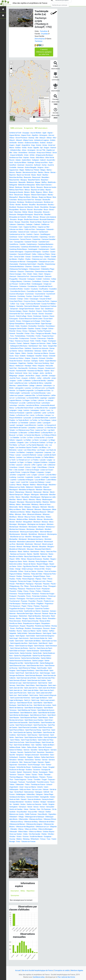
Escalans (32, 326)
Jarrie (36, 376)
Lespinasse (39, 455)
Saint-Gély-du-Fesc (22, 678)
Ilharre (51, 373)
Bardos (41, 172)
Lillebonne (52, 467)
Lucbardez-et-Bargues (32, 482)
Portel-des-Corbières (24, 601)
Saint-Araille (39, 643)
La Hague (26, 403)
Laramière (37, 415)
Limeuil (21, 470)
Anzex (30, 148)
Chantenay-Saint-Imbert (28, 264)
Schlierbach (14, 762)
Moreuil (12, 552)
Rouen (35, 631)
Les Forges (41, 452)
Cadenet (37, 224)
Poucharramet (41, 604)
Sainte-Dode (22, 658)
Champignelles (32, 262)
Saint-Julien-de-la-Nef (36, 698)
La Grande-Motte (33, 400)
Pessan (48, 586)
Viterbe (12, 841)
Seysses (41, 767)
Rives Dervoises (43, 623)
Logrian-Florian (15, 475)
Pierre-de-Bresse (26, 591)
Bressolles (38, 212)
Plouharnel (37, 594)
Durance (12, 319)
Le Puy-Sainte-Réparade (35, 447)
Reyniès (12, 623)
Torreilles (37, 784)
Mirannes (28, 519)
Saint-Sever (19, 742)
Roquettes (49, 628)
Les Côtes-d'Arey (30, 452)
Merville (28, 512)
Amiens (22, 143)
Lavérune (40, 430)
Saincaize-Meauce (16, 638)
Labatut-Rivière (22, 388)
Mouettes (36, 552)
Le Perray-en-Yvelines (38, 445)
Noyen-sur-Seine (49, 569)
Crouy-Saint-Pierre (30, 301)
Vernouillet (50, 812)
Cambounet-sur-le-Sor (17, 234)
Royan (30, 633)
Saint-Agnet (28, 638)
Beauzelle (22, 182)
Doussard (14, 316)
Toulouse (21, 787)
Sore (43, 770)
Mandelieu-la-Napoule (34, 492)
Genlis (30, 353)
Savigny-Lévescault (32, 760)
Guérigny (20, 363)
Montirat (36, 542)
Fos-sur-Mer (27, 338)
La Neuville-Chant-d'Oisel (24, 410)
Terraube (47, 780)
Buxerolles (25, 222)
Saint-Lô (21, 705)
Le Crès (23, 440)
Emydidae (45, 34)
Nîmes (12, 564)
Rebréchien (45, 618)
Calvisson (34, 232)
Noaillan (34, 564)
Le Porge (50, 445)
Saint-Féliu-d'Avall (31, 675)
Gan (21, 348)
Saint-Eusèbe (33, 673)
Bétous (28, 190)
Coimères (47, 279)
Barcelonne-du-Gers (30, 172)
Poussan (50, 604)
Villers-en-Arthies (38, 834)
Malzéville (47, 490)
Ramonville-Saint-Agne (42, 616)
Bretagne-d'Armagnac (25, 215)
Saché (18, 636)
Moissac (34, 522)
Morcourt (31, 549)
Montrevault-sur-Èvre (44, 547)
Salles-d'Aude (32, 752)
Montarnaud (51, 529)
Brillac (30, 217)
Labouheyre (48, 388)
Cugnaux (21, 304)
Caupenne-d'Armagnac (33, 252)
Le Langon (44, 443)
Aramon (53, 148)
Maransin (38, 495)
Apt (42, 148)
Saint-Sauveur (33, 740)
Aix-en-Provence (21, 138)
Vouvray (22, 844)
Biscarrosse (19, 195)
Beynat (49, 190)
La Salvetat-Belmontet (40, 420)
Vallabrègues (21, 799)
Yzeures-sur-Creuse (38, 846)
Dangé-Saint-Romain (43, 309)
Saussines (41, 757)
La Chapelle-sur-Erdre (43, 393)
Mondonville (29, 524)
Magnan (32, 487)
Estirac (19, 331)
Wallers (29, 844)
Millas (34, 517)
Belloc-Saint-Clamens (44, 185)
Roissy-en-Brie (27, 626)
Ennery (28, 321)
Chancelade (14, 264)
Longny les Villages (29, 475)
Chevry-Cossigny (15, 274)
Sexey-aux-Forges (30, 767)
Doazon (53, 311)
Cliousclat (23, 279)
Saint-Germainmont (21, 688)
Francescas (14, 341)
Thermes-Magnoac (16, 782)
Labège (32, 388)
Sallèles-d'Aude (15, 752)
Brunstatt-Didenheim (48, 219)
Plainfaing (50, 591)
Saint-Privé (46, 735)
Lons (29, 477)
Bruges (21, 219)
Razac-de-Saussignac (32, 618)
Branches (18, 212)
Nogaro (41, 564)
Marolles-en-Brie (25, 499)
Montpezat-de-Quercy (26, 544)
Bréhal (25, 212)
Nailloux (13, 556)
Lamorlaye (13, 408)
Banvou (12, 172)
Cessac (28, 257)
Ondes (52, 571)
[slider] (34, 117)
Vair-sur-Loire (37, 794)
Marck (19, 497)
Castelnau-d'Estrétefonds (30, 247)
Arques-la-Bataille (21, 155)
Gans (26, 348)
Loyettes (20, 482)
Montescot (31, 539)
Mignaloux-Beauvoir (17, 517)
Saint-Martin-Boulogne (45, 708)
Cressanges (52, 299)
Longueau (40, 475)
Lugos (23, 485)
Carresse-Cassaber (49, 239)
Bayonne (12, 175)
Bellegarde (13, 185)
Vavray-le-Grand (48, 804)
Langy (21, 413)
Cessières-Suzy (38, 257)
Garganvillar (33, 348)
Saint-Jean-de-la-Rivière (37, 693)
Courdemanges (15, 294)
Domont (41, 314)
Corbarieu (23, 286)
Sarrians (54, 755)
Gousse (34, 356)
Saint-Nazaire (14, 723)
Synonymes (15, 900)
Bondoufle (47, 200)
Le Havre (36, 443)
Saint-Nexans (43, 723)
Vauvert (24, 804)
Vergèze (51, 809)
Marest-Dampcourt (29, 497)
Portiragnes (52, 601)
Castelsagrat (33, 249)
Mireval (44, 519)
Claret (41, 274)
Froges (18, 343)
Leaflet (38, 121)
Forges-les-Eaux (15, 338)
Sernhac (38, 765)
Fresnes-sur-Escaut (39, 341)
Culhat (28, 304)
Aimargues (44, 135)
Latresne (38, 425)
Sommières (23, 770)
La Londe (22, 405)
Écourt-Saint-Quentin (17, 321)
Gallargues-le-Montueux (45, 346)
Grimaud (27, 361)
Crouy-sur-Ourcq (43, 301)
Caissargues (41, 229)
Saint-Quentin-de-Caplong (23, 737)
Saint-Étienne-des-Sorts (18, 670)
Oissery (34, 571)
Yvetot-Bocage (19, 846)
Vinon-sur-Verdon (28, 839)
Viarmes (33, 814)
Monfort (44, 524)
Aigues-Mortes (15, 135)
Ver (11, 809)
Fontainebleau (32, 336)
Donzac (48, 314)
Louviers (12, 482)
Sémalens (13, 765)
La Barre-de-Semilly (39, 383)
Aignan (50, 133)
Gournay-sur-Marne (23, 356)
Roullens (50, 631)
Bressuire (13, 215)
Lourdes (38, 480)
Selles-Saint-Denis (48, 762)
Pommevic (41, 596)
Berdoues (19, 187)
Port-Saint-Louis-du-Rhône (19, 604)
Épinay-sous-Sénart (39, 324)
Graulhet (21, 358)
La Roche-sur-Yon (22, 418)
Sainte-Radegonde (26, 668)
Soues (45, 772)
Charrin (44, 267)
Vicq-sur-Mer (34, 817)
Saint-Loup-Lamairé (41, 705)
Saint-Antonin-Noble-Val (25, 643)
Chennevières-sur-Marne (44, 272)
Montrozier (22, 549)
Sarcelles (34, 755)
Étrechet (25, 331)
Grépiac (12, 361)
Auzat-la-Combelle (17, 167)
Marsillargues (51, 499)
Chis (24, 274)
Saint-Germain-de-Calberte (44, 680)
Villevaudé (22, 837)
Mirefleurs (37, 519)
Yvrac (28, 846)
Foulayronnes (37, 338)
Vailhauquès (14, 794)
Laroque (48, 418)
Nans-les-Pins (38, 556)
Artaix (31, 155)
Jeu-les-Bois (21, 378)
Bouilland (13, 207)
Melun (39, 507)
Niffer (52, 561)
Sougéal (52, 772)
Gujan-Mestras (36, 363)
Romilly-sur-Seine (40, 626)
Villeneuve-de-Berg (31, 827)
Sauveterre (50, 757)
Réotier (42, 621)
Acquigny (26, 133)
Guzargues (47, 363)
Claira (35, 274)
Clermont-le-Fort (23, 276)
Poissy (18, 596)
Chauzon (21, 272)
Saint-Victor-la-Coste (17, 747)
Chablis (47, 257)
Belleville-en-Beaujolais (27, 185)
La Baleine (27, 383)
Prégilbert (21, 609)
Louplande (30, 480)
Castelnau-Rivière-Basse (18, 249)
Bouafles (33, 205)
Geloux (51, 351)
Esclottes (49, 326)
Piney (35, 591)
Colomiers (27, 281)
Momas (20, 524)
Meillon (26, 507)
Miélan (51, 514)
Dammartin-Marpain (47, 306)
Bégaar (38, 182)
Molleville (13, 524)
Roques (41, 628)
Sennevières (29, 765)
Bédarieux (31, 182)
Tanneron (13, 780)
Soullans (29, 775)
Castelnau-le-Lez (47, 247)
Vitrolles (19, 841)
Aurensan (30, 165)
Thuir (11, 784)
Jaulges (12, 378)
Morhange (20, 552)
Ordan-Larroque (21, 574)
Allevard (20, 140)
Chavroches (30, 272)
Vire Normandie (47, 839)
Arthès (37, 155)
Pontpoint (44, 599)
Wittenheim (45, 844)
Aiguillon (35, 135)
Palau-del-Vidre (30, 579)
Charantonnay (50, 264)
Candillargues (45, 234)
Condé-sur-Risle (25, 284)
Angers (12, 145)
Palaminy (20, 579)
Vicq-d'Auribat (24, 817)
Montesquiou (41, 539)
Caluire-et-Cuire (24, 232)
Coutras (50, 296)
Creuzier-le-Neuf (16, 301)
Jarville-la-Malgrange (47, 376)
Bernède (27, 187)
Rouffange (42, 631)
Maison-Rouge (49, 487)
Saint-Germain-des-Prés (39, 683)
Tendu (41, 780)
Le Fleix (30, 440)
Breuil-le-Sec (39, 215)
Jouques (18, 381)
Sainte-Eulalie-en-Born (35, 658)
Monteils (13, 539)
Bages (23, 170)
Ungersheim (14, 792)
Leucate (43, 462)
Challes (28, 259)
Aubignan (45, 160)
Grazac (28, 358)
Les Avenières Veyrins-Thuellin (27, 450)
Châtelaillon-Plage (48, 269)
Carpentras (37, 239)
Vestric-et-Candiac (16, 814)
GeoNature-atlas (39, 977)
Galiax (33, 346)
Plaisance (13, 594)
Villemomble (23, 824)
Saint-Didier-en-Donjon (48, 653)
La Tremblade (28, 425)
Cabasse (13, 224)
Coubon (27, 289)
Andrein (44, 143)
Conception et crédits (62, 970)
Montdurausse (48, 537)
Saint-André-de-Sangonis (28, 641)
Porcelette (53, 599)
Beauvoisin (13, 182)
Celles (34, 254)
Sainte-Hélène (29, 663)
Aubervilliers (36, 160)
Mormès (28, 552)
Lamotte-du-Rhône (33, 408)
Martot (36, 502)
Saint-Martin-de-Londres (34, 710)
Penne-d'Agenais (21, 584)
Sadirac (24, 636)
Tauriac (34, 780)
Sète (21, 767)
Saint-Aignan (38, 638)
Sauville (12, 760)
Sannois (27, 755)
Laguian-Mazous (15, 403)
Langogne (14, 413)
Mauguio (30, 504)
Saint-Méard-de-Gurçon (38, 715)
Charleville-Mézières (17, 267)
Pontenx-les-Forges (32, 599)
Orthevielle (50, 574)
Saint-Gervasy (45, 688)
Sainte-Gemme (45, 661)
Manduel (46, 492)
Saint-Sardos (22, 740)
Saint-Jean (41, 690)
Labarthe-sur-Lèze (21, 386)
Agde (45, 133)
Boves (52, 210)
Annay (45, 145)
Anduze (51, 143)
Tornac (30, 784)
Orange (12, 574)
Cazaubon (13, 254)
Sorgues (12, 772)
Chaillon (21, 259)
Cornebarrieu (32, 286)
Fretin (50, 341)
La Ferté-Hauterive (43, 398)
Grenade (35, 358)
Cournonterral (14, 296)
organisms (29, 128)
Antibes (18, 148)
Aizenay (32, 138)
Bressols (47, 212)
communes (16, 128)
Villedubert (14, 822)
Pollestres (32, 596)
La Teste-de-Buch (23, 423)
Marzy (42, 502)
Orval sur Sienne (21, 576)
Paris (42, 581)
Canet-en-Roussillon (31, 237)
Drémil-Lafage (30, 316)
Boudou (51, 205)
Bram (11, 212)
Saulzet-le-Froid (30, 757)
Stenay (35, 777)
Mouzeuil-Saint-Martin (34, 554)
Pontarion (21, 599)
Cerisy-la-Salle (19, 257)
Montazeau (22, 534)
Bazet (39, 175)
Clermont (13, 276)
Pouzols (21, 606)
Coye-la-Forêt (14, 299)
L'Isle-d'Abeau (42, 470)
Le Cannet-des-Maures (32, 438)
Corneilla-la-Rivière (16, 289)
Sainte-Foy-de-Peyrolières (29, 661)
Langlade (53, 410)
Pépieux (32, 584)
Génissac (23, 353)
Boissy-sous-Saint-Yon (26, 200)
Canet (21, 237)
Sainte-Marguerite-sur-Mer (41, 666)
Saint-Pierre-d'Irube (46, 732)
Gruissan (13, 363)
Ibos (46, 373)
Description (15, 896)
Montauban (23, 532)
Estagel (12, 331)
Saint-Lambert (14, 700)
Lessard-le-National (29, 457)
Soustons (37, 775)
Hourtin (50, 371)
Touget (44, 784)
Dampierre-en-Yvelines (17, 309)
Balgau (44, 170)
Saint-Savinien (44, 740)
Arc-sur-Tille (41, 150)
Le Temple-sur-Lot (23, 462)
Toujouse (51, 784)
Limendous (13, 470)
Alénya (49, 138)
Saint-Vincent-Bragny (33, 747)
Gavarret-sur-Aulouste (25, 351)
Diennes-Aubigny (30, 311)
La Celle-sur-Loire (39, 390)
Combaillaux (37, 281)
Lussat (12, 487)
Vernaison (23, 812)
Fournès (46, 338)
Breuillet (48, 215)
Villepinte (13, 834)
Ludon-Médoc (14, 485)
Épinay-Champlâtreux (23, 324)
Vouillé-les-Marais (50, 841)
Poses (32, 604)
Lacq (49, 395)
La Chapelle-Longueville (25, 393)
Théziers (43, 782)
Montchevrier (48, 534)
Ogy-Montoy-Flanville (23, 571)
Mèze (30, 514)
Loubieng (14, 480)
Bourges (53, 207)
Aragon (47, 148)
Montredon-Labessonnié (18, 547)
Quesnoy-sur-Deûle (32, 613)
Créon (44, 299)
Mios (47, 517)
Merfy (41, 509)
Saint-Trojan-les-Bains (29, 745)
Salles (24, 752)
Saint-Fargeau (44, 673)
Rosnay (28, 631)
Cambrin (30, 234)
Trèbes (12, 789)
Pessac (41, 586)
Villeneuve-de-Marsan (17, 829)
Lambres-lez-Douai (34, 405)
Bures (11, 222)
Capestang (44, 237)
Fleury (19, 336)
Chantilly (41, 264)
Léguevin (19, 443)
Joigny (29, 378)
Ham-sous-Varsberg (33, 366)
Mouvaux (22, 554)
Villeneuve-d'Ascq (17, 827)
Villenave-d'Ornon (50, 824)
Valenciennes (29, 797)
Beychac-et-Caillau (39, 190)
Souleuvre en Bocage (17, 775)
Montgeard (28, 542)
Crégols (23, 299)
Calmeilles (13, 232)
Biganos (39, 192)
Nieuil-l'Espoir (44, 561)
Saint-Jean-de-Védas (23, 695)
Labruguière (19, 390)
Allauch (13, 140)
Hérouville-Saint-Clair (47, 368)
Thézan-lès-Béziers (31, 782)
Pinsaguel (42, 591)
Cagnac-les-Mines (30, 227)
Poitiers (24, 596)
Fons (24, 336)
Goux (46, 356)
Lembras (13, 445)
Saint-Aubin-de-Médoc (17, 646)
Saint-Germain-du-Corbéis (33, 685)
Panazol (54, 579)
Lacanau (28, 390)
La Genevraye (21, 400)
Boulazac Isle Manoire (26, 207)
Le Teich (12, 462)
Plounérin (46, 594)
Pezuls (43, 589)
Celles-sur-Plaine (44, 254)
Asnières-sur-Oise (24, 158)
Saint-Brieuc (38, 648)
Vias (39, 814)
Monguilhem (14, 527)
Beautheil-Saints (34, 180)
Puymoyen (52, 611)
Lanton (44, 413)
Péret (38, 584)
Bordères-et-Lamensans (34, 202)
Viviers (33, 841)
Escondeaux (14, 329)
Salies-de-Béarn (49, 750)
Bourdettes (45, 207)
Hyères (40, 373)
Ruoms (44, 633)
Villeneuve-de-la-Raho (47, 827)
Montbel (39, 534)
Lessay (40, 457)
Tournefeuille (31, 787)
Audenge (40, 162)
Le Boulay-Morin (47, 435)
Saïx (33, 750)
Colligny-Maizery (16, 281)
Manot (21, 495)
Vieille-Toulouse (31, 819)
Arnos (11, 155)
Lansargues (36, 413)
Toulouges (13, 787)
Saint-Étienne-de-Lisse (42, 668)
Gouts (40, 356)
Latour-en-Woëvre (16, 425)
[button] (11, 69)
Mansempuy (29, 495)
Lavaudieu (32, 430)
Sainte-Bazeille (28, 656)
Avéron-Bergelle (38, 167)
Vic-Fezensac (46, 814)
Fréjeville (22, 341)
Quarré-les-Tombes (17, 613)
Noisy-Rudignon (33, 566)
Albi (37, 138)
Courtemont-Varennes (29, 296)
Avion (54, 167)
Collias (54, 279)
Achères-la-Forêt (15, 133)
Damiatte (35, 306)
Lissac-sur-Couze (47, 472)
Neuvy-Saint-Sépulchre (24, 561)
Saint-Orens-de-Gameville (19, 727)
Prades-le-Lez (30, 606)
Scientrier (23, 762)
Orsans (43, 574)
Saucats (20, 757)
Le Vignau (29, 465)
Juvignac (13, 383)
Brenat (31, 212)
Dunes (39, 316)
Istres (19, 376)
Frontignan (26, 343)
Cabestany (21, 224)
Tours (52, 787)
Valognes (40, 799)
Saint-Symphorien (50, 742)
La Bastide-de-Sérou (36, 386)
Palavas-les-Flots (43, 579)
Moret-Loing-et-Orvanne (44, 549)
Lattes (45, 425)
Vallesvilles (31, 799)
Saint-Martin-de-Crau (17, 710)
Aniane (39, 145)
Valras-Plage (49, 799)
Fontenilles (42, 336)
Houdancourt (42, 371)
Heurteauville (14, 371)
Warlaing (36, 844)
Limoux (28, 470)
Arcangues (32, 150)
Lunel (28, 485)
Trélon (27, 789)
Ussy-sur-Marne (30, 792)
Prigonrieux (30, 609)
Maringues (48, 497)
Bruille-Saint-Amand (32, 219)
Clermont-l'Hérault (37, 276)
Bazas (34, 175)
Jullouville (40, 381)
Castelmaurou (32, 244)
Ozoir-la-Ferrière (41, 576)
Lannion (27, 413)
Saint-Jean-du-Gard (39, 695)
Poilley (53, 594)
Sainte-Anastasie (15, 656)
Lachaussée (26, 395)
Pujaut (50, 609)
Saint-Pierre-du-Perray (33, 735)
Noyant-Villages (36, 569)
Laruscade (27, 420)
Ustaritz (40, 792)
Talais (51, 777)
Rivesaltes (32, 623)
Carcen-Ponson (26, 239)
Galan (28, 346)
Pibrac (16, 591)
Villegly (22, 822)
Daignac (28, 306)
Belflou (44, 182)
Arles (15, 153)
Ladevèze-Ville (30, 398)
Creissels (30, 299)
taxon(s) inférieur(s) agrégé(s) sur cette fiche (44, 52)
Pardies (13, 581)
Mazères (19, 507)
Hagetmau (13, 366)
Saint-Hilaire (19, 690)
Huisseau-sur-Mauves (29, 373)
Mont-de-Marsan (35, 537)
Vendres (36, 807)
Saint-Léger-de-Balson (34, 703)
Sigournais (13, 770)
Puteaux (19, 611)
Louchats (22, 480)
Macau (25, 487)
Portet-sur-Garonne (39, 601)
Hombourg (24, 371)
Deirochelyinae (40, 39)
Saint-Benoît (28, 648)
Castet (53, 249)
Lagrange (44, 400)
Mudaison (47, 554)
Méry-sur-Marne (38, 512)
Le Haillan (27, 443)
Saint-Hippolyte (30, 690)
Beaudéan (46, 177)
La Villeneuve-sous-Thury (25, 433)
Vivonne (39, 841)
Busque (17, 222)
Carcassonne (14, 239)
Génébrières (14, 353)
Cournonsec (42, 294)
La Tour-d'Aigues (45, 423)
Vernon (36, 812)
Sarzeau (13, 757)
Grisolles (34, 361)
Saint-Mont (48, 720)
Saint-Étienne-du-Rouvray (37, 670)
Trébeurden (20, 789)
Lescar (20, 452)
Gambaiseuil (14, 348)
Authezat (47, 165)
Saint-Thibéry (15, 745)
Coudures (35, 289)
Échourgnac (27, 319)
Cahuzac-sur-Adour (16, 229)
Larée (44, 415)
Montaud (31, 532)
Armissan (32, 153)
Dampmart (31, 309)
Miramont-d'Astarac (16, 519)
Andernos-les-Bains (33, 143)
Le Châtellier (15, 440)
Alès (55, 138)
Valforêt (47, 797)
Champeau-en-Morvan (17, 262)
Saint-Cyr (19, 653)
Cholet (30, 274)
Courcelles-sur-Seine (42, 291)
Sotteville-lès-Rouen (24, 772)
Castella (22, 244)
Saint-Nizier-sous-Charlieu (34, 725)
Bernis (33, 187)
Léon (27, 445)
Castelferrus (14, 244)
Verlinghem (13, 812)
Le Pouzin (22, 447)
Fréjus (29, 341)
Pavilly (12, 584)
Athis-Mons (48, 158)
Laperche (29, 415)
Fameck (21, 333)
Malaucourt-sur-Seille (25, 490)
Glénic (53, 353)
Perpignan (50, 584)
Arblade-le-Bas (15, 150)
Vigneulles (52, 819)
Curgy (37, 304)
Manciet (12, 492)
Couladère (13, 291)
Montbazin (31, 534)
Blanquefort (14, 197)
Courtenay (42, 296)
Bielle (33, 192)
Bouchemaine (42, 205)
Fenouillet (29, 333)
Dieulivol (46, 311)
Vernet (30, 812)
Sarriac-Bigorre (44, 755)
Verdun (23, 809)
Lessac (18, 457)
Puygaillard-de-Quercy (39, 611)
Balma (50, 170)
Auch (21, 162)
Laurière (41, 428)
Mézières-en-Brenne (40, 514)
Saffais (30, 636)
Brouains (13, 219)
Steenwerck (27, 777)
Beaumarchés (14, 180)
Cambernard (44, 232)
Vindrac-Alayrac (15, 839)
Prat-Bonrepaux (42, 606)
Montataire (13, 532)
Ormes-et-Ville (34, 574)
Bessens (40, 187)
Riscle (25, 623)
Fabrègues (46, 331)
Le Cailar (20, 438)
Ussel (21, 792)
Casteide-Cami (44, 242)
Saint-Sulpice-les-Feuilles (34, 742)
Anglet (18, 145)
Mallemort (38, 490)
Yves (11, 846)
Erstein (19, 326)
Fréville (12, 343)
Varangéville (45, 802)
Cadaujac (29, 224)
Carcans (52, 237)
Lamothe (21, 408)
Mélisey (33, 507)
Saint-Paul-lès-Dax (40, 730)
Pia (11, 591)
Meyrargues (22, 514)
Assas (41, 158)
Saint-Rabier (38, 737)
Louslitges (46, 480)
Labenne (39, 388)
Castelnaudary (15, 247)
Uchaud (49, 789)
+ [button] (11, 66)
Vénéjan (43, 807)
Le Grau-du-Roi (39, 440)
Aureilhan (22, 165)
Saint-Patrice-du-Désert (24, 730)
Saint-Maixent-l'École (18, 708)
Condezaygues (37, 284)
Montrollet (13, 549)
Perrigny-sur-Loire (31, 586)
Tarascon (21, 780)
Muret (54, 554)
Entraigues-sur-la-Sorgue (41, 321)
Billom (46, 192)
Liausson (19, 467)
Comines (46, 281)
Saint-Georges (35, 678)
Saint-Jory (23, 698)
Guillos (27, 363)
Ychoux (53, 844)
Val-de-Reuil (19, 797)
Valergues (39, 797)
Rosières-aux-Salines (17, 631)
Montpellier (44, 542)
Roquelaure (23, 628)
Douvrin (21, 316)
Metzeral (53, 512)
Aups (16, 165)
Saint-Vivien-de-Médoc (22, 750)
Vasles (53, 802)
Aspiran (34, 158)
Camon (37, 234)
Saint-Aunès (18, 648)
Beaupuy (24, 180)
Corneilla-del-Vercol (45, 286)
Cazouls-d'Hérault (24, 254)
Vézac (26, 814)
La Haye (34, 403)
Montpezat (13, 544)
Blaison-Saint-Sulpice (39, 195)
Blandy (51, 195)
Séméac (21, 765)
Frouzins (34, 343)
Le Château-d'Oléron (49, 438)
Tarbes (28, 780)
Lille (45, 467)
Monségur (45, 527)
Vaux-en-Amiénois (34, 804)
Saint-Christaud (33, 651)
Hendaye (22, 368)
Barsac (53, 172)
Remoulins (23, 621)
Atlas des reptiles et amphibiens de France (30, 3)
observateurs (41, 128)
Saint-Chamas (21, 651)
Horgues (32, 371)
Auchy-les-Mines (30, 162)
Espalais (41, 329)
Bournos (23, 210)
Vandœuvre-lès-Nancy (17, 802)
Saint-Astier (49, 643)
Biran (51, 192)
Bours (46, 210)
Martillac (29, 502)
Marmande (13, 499)
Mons (38, 527)
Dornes (54, 314)
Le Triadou (35, 462)
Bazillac (46, 175)
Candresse (13, 237)
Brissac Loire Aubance (48, 217)
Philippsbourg (52, 589)
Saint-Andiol (14, 641)
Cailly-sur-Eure (30, 229)
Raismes (29, 616)
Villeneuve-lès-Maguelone (25, 832)
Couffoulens (44, 289)
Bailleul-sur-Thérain (33, 170)
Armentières (23, 153)
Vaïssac (46, 794)
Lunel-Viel (35, 485)
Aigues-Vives (26, 135)
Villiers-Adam (32, 837)
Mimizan (41, 517)
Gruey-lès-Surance (45, 361)
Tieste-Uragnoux (20, 784)
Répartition (31, 896)
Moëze (27, 522)
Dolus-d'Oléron (15, 314)
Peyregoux (19, 589)
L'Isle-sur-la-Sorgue (32, 472)
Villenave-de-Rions (36, 824)
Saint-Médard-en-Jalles (25, 718)
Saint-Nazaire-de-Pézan (29, 723)
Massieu (48, 502)
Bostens (25, 205)
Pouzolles (13, 606)
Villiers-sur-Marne (44, 837)
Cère (11, 257)
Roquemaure (33, 628)
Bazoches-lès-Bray (16, 177)
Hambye (21, 366)
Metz (47, 512)
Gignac (47, 353)
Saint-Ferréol (43, 675)
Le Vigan (21, 465)
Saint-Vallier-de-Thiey (46, 745)
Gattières (13, 351)
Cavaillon (46, 252)
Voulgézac (14, 844)
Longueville (21, 477)
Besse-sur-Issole (50, 187)
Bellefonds (52, 182)
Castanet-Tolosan (31, 242)
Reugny (49, 621)
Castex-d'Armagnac (16, 252)
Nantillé (26, 559)
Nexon (35, 561)
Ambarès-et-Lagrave (43, 140)
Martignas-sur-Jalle (17, 502)
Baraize (19, 172)
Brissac (36, 217)
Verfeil (45, 809)
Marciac (12, 497)
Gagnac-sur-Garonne (17, 346)
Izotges (30, 376)
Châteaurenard (35, 269)
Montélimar (21, 539)
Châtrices (13, 272)
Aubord (52, 160)
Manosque (13, 495)
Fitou (42, 333)
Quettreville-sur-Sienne (48, 613)
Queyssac (14, 616)
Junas (47, 381)
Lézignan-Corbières (41, 465)
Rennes (36, 621)
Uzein (46, 792)
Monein (37, 524)
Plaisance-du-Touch (25, 594)
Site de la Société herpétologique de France (37, 970)
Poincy (12, 596)
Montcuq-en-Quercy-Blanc (19, 537)
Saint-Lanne (25, 700)
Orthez (12, 576)
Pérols (43, 584)
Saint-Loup (29, 705)
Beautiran (45, 180)
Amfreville (14, 143)
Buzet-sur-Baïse (36, 222)
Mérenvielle (34, 509)
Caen (21, 227)
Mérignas (13, 512)
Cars (11, 242)
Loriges (34, 477)
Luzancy (19, 487)
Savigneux (20, 760)
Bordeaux (21, 202)
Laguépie (52, 400)
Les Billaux (43, 450)
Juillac (33, 381)
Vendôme (28, 807)
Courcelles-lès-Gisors (26, 291)
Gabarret (48, 343)
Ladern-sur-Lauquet (16, 398)
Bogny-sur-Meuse (45, 197)
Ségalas (30, 762)
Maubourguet (20, 504)
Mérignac (48, 509)
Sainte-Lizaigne (24, 666)
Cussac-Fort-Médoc (17, 306)
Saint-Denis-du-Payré (31, 653)
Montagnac (13, 529)
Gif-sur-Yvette (38, 353)
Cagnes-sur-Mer (44, 227)
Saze (52, 760)
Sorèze (49, 770)
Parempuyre (21, 581)
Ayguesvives (15, 170)
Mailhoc (39, 487)
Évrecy (32, 331)
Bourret (30, 210)
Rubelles (37, 633)
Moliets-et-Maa (43, 522)
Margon (40, 497)
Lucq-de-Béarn (47, 482)
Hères (28, 368)
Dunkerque (47, 316)
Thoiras (50, 782)
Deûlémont (18, 311)
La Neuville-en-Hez (41, 410)
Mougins (44, 552)
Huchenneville (14, 373)
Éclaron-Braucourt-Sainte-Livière (44, 319)
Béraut (12, 187)
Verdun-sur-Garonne (34, 809)
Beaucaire (28, 177)
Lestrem (19, 460)
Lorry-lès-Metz (51, 477)
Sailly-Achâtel (47, 636)
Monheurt (23, 527)
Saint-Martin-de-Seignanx (26, 713)
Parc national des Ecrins (66, 977)
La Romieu (40, 418)
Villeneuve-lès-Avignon (34, 829)
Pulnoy (12, 611)
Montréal (39, 544)
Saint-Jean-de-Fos (20, 693)
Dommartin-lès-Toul (29, 314)
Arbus (24, 150)
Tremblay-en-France (38, 789)
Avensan (28, 167)
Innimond (13, 376)
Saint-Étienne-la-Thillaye (18, 673)
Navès (41, 559)
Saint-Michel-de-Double (43, 718)
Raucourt (13, 618)
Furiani (41, 343)
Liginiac (40, 467)
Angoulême (26, 145)
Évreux (38, 331)
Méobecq (13, 509)
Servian (45, 765)
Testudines (44, 31)
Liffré (34, 467)
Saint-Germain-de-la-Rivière (19, 683)
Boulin (37, 207)
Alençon (43, 138)
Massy (12, 504)
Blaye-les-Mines (25, 197)
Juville (20, 383)
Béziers (27, 192)
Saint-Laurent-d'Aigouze (39, 700)
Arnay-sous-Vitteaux (44, 153)
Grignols (19, 361)
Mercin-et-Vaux (23, 509)
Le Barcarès (23, 435)
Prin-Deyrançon (41, 609)
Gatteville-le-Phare (46, 348)
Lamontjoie (46, 405)
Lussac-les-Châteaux (47, 485)
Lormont (41, 477)
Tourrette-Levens (43, 787)
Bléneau (35, 197)
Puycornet (26, 611)
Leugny (50, 462)
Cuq (33, 304)
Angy (33, 145)
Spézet (19, 777)
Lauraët (12, 428)
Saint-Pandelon (34, 727)
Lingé (34, 470)
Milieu (23, 896)
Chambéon (52, 259)
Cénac (54, 254)
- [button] (11, 72)
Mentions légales (77, 970)
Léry (47, 447)
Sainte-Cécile (40, 656)
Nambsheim (22, 556)
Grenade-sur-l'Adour (46, 358)
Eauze (19, 319)
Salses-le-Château (16, 755)
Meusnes (13, 514)
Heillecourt (13, 368)
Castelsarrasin (44, 249)
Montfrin (19, 542)
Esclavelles (40, 326)
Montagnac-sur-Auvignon (28, 529)
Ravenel (20, 618)
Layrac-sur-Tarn (41, 433)
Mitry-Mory (19, 522)
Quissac (21, 616)
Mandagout (21, 492)
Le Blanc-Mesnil (34, 435)
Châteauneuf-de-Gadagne (19, 269)
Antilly (24, 148)
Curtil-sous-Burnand (48, 304)
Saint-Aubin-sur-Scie (34, 646)
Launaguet (52, 425)
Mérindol (21, 512)
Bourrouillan (38, 210)
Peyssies (36, 589)
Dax (12, 311)
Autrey (54, 165)
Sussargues (43, 777)
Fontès (50, 336)
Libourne (27, 467)
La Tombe (34, 423)
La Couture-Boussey (38, 395)
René (30, 621)
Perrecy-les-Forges (16, 586)
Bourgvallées (14, 210)
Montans (42, 529)
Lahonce (41, 403)
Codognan (31, 279)
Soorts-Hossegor (34, 770)
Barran (47, 172)
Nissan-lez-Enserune (23, 564)
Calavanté (50, 229)
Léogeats (20, 445)
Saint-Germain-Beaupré (25, 680)
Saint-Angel (43, 641)
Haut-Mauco (46, 366)
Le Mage (52, 443)
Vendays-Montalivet (17, 807)
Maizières (13, 490)
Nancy (30, 556)
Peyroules (28, 589)
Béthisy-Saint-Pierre (17, 190)
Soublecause (37, 772)
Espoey (48, 329)
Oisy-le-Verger (43, 571)
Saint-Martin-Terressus (45, 713)
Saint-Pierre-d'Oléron (17, 735)
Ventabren (51, 807)
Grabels (52, 356)
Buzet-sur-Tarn (48, 222)
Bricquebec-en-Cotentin (18, 217)
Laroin (32, 418)
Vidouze (43, 817)
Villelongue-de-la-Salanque (36, 822)
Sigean (48, 767)
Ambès (54, 140)
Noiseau (23, 566)
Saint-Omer (49, 725)
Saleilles (39, 750)
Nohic (17, 566)
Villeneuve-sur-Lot (42, 832)
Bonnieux (13, 202)
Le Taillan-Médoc (48, 460)
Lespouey (48, 455)
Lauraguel (20, 428)
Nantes (19, 559)
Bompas (39, 200)
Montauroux (40, 532)
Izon (24, 376)
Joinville (36, 378)
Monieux (31, 527)
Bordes (18, 205)
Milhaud (28, 517)
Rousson (23, 633)
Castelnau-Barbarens (46, 244)
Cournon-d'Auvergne (29, 294)
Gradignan (13, 358)
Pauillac (48, 581)
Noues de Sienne (23, 569)
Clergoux (47, 274)
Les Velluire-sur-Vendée (32, 460)
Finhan (36, 333)
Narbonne (34, 559)
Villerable (21, 834)
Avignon (48, 167)
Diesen (39, 311)
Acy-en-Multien (36, 133)
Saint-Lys (53, 705)
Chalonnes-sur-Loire (39, 259)
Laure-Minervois (30, 428)
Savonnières (45, 760)
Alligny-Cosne (29, 140)
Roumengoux (14, 633)
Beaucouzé (37, 177)
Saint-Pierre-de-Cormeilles (28, 732)
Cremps (38, 299)
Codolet (39, 279)
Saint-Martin (31, 708)
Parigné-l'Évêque (33, 581)
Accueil (18, 970)
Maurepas (38, 504)
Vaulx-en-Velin (14, 804)
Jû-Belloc (26, 381)
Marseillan (41, 499)
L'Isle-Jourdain (19, 472)
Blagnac (27, 195)
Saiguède (38, 636)
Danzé (54, 309)
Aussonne (39, 165)
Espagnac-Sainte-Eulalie (28, 329)
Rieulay (19, 623)
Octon (11, 571)
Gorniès (12, 356)
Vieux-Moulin (43, 819)
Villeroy (28, 834)
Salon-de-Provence (45, 752)
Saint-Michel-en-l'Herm (34, 720)
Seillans (37, 762)
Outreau (31, 576)
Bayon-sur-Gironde (24, 175)
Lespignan (30, 455)
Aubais (27, 160)
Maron (34, 499)
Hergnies (35, 368)
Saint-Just (49, 698)
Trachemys (39, 41)
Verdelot (16, 809)
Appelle (36, 148)
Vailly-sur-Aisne (25, 794)
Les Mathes (21, 455)
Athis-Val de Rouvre (16, 160)
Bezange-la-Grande (16, 192)
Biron (11, 195)
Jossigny (43, 378)
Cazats (53, 252)
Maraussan (47, 495)
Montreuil (32, 547)
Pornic (13, 601)
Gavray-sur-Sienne (41, 351)
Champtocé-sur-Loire (46, 262)
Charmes (29, 267)
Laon (49, 413)
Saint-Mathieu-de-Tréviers (19, 715)
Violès (38, 839)
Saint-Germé (34, 688)
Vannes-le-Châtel (33, 802)
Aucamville (13, 162)
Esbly (25, 326)
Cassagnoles (19, 242)
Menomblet (47, 507)
